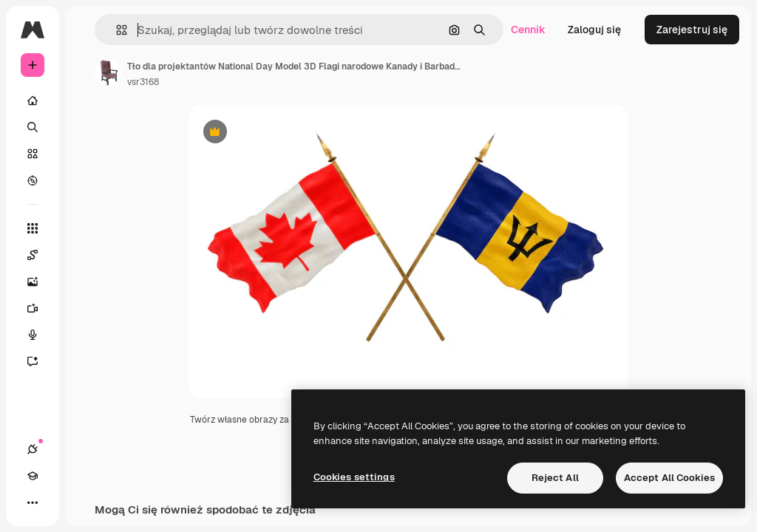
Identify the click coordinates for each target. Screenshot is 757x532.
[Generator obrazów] (40, 282)
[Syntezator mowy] (40, 335)
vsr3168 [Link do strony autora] (143, 82)
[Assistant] (40, 361)
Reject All (555, 478)
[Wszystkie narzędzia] (33, 228)
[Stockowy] (33, 154)
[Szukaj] (33, 127)
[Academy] (33, 476)
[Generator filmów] (40, 308)
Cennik (528, 30)
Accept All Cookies (669, 478)
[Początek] (33, 100)
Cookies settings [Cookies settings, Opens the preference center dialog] (354, 477)
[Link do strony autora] (108, 72)
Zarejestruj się (692, 30)
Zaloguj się (594, 30)
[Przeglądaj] (33, 180)
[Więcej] (33, 502)
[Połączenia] (33, 449)
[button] (116, 30)
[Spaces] (40, 255)
